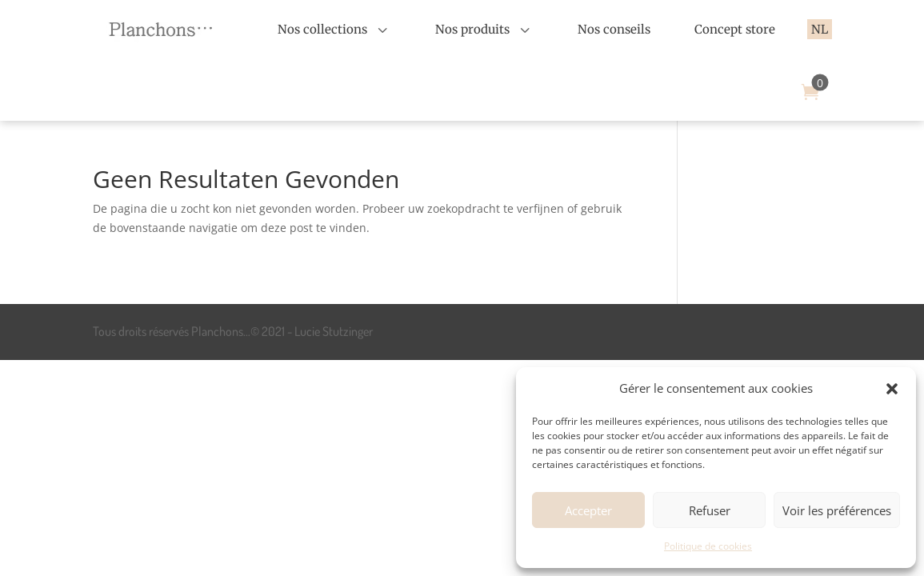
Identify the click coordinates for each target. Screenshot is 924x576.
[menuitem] (334, 29)
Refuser (710, 510)
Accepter (588, 510)
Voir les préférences (837, 510)
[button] (892, 389)
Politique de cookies (708, 546)
